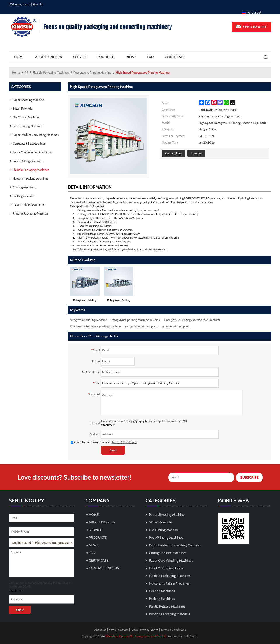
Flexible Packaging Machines (51, 73)
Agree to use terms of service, (104, 442)
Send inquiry (255, 27)
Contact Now (174, 153)
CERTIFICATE (175, 57)
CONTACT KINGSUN (104, 568)
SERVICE (80, 57)
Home (16, 73)
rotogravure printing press (142, 326)
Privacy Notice (149, 630)
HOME (19, 57)
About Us (100, 630)
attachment (108, 425)
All (26, 73)
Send (113, 450)
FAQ (150, 57)
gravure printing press (176, 326)
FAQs (134, 630)
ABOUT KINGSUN (49, 57)
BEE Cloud (191, 636)
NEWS (131, 57)
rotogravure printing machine (89, 320)
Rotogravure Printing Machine (92, 73)
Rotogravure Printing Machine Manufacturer (192, 320)
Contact (123, 630)
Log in (26, 4)
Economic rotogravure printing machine (95, 326)
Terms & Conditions (124, 442)
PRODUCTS (107, 57)
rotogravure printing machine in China (136, 320)
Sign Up (38, 4)
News (112, 630)
